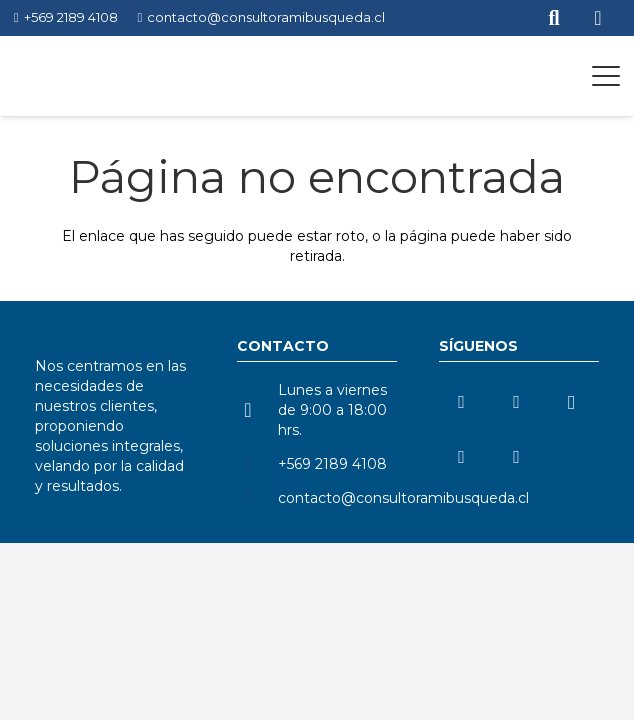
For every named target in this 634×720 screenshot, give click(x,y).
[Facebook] (516, 457)
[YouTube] (516, 402)
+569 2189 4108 (332, 464)
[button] (606, 76)
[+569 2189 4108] (257, 464)
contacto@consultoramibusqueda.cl (403, 498)
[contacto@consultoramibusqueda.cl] (257, 498)
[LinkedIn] (461, 402)
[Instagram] (571, 402)
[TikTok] (461, 457)
